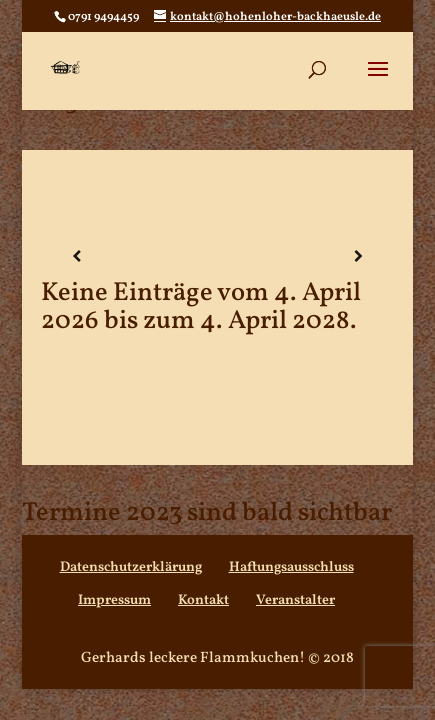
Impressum (114, 600)
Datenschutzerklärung (131, 567)
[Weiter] (358, 257)
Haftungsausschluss (291, 567)
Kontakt (203, 600)
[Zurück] (76, 257)
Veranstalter (295, 600)
